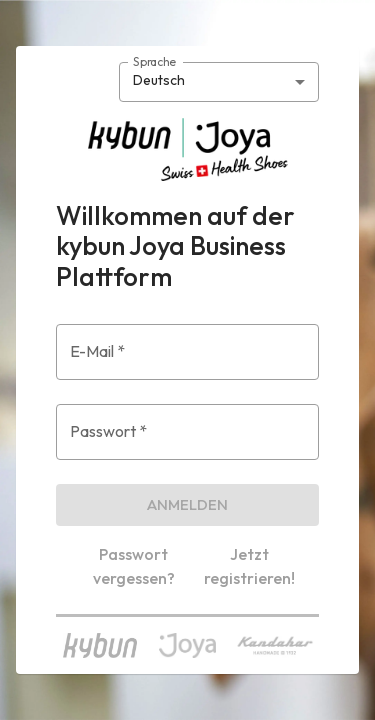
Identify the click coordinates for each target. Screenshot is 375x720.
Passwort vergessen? (134, 566)
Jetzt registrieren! (249, 566)
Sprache (154, 60)
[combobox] (219, 82)
